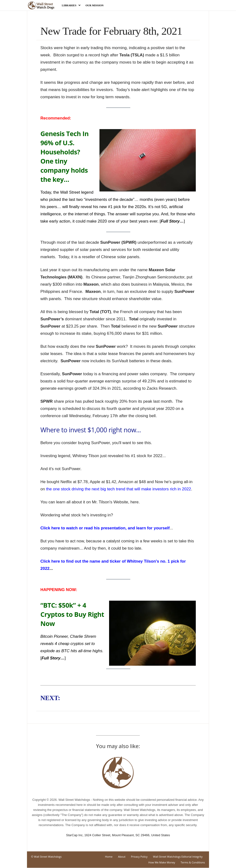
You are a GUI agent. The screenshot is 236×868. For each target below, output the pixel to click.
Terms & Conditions (193, 862)
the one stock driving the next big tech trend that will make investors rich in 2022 (118, 489)
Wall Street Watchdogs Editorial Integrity (178, 857)
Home (109, 857)
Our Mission (95, 5)
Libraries (71, 5)
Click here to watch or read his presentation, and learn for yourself (105, 528)
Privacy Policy (139, 857)
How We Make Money (162, 862)
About (122, 857)
